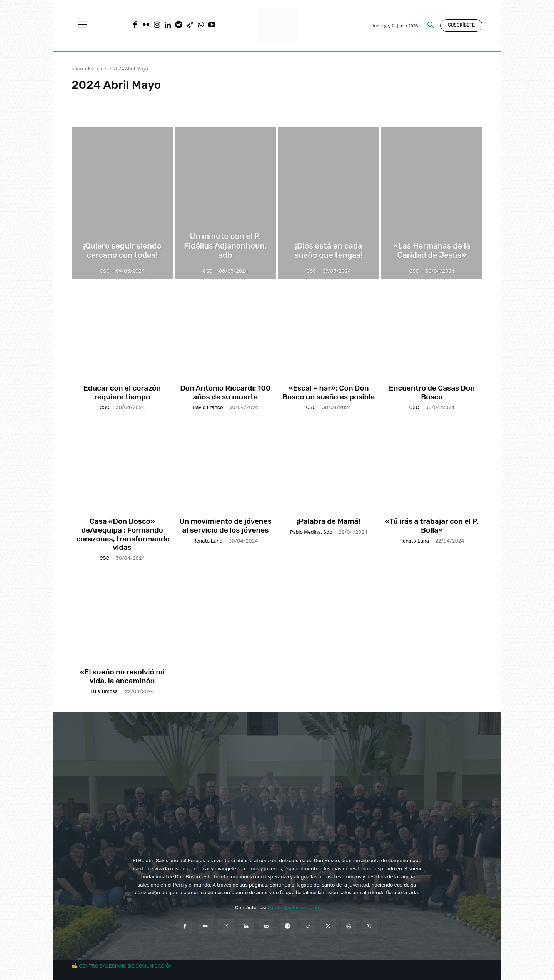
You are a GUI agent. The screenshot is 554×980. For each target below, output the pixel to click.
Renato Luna (208, 541)
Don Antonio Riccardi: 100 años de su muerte (225, 392)
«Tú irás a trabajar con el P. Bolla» (432, 526)
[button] (431, 25)
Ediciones (98, 69)
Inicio (77, 69)
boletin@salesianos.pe (293, 907)
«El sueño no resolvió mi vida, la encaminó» (122, 676)
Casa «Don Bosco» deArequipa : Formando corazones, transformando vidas (122, 534)
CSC (104, 407)
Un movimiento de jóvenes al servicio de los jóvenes (225, 526)
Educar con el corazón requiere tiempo (122, 392)
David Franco (208, 407)
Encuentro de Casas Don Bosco (432, 392)
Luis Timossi (105, 691)
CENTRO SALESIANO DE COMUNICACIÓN (126, 966)
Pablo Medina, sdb (311, 532)
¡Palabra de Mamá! (329, 521)
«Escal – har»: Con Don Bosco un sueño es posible (329, 392)
